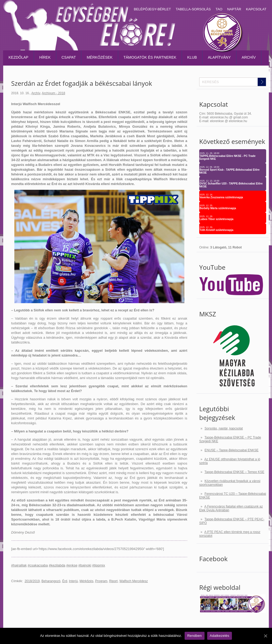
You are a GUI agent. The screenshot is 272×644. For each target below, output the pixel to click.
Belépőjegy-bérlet (152, 9)
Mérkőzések (99, 57)
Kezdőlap (18, 57)
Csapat (69, 57)
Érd (65, 581)
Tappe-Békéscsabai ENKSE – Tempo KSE (234, 472)
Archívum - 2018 (53, 93)
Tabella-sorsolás (193, 9)
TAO (219, 9)
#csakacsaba (38, 565)
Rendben (195, 636)
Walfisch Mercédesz (134, 581)
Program (101, 581)
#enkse (72, 565)
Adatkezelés (220, 636)
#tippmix (99, 565)
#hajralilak (19, 565)
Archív (249, 57)
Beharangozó (51, 581)
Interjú (73, 581)
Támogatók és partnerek (150, 57)
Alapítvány (219, 57)
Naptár (234, 9)
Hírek (45, 57)
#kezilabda (57, 565)
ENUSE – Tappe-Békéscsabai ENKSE (231, 450)
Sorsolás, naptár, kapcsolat (224, 428)
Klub (192, 57)
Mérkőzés (87, 581)
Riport (113, 581)
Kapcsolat (256, 9)
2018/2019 (32, 581)
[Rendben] (265, 636)
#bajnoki (85, 565)
